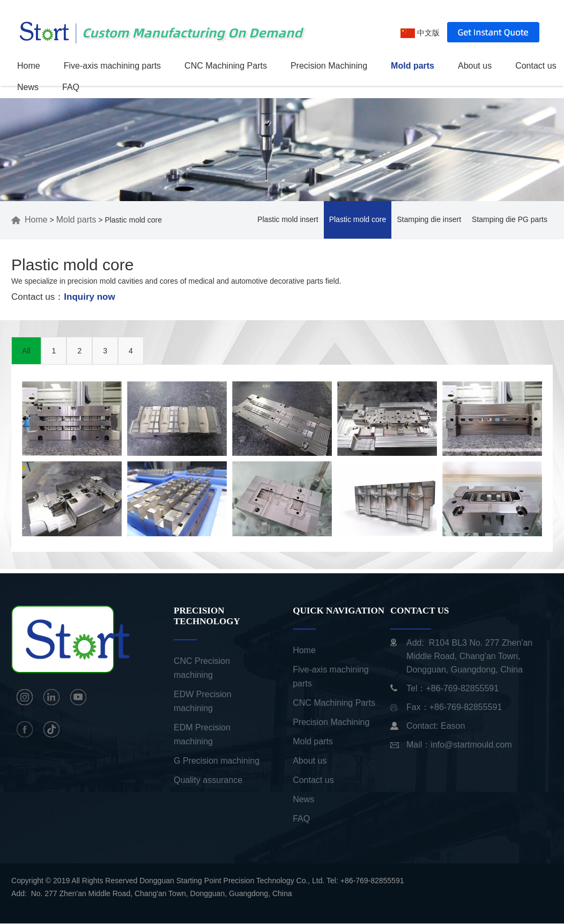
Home (29, 66)
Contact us (536, 66)
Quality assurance (208, 780)
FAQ (71, 87)
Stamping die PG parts (510, 219)
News (28, 87)
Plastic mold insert (288, 219)
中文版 (420, 33)
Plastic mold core (358, 219)
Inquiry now (89, 297)
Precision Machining (329, 66)
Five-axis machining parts (112, 66)
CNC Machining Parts (226, 66)
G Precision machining (217, 761)
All (26, 351)
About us (475, 66)
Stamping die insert (429, 219)
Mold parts (413, 66)
